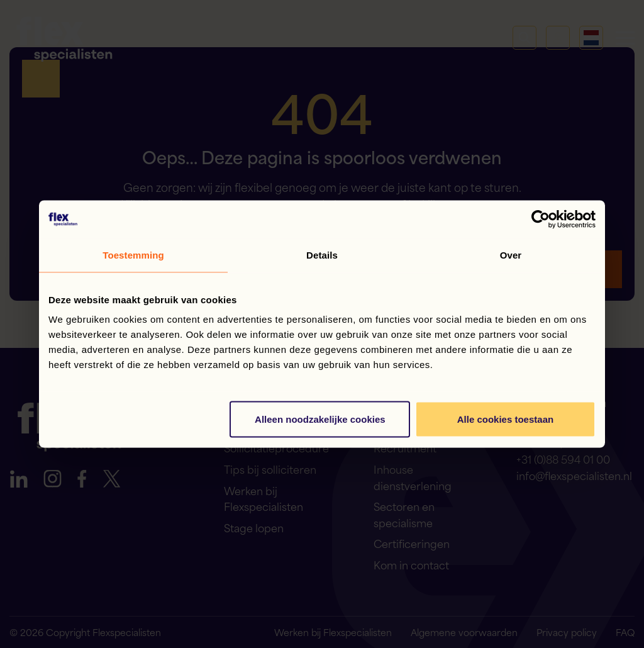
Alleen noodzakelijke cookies (320, 419)
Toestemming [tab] (133, 255)
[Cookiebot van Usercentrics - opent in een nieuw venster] (541, 220)
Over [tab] (511, 255)
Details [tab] (322, 255)
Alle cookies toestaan (505, 419)
